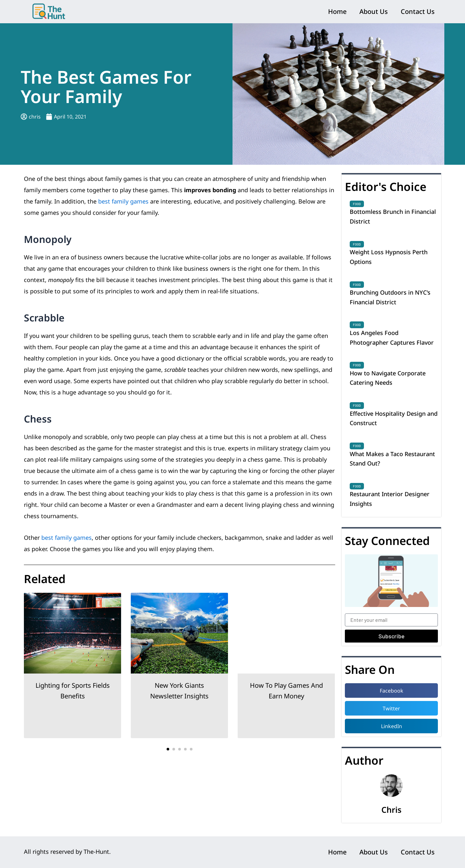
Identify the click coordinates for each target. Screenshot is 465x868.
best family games (123, 201)
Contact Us (418, 11)
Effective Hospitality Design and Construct (394, 418)
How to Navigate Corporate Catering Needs (388, 378)
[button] (168, 749)
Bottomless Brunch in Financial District (393, 216)
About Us (374, 11)
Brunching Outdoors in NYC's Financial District (390, 297)
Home (337, 11)
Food (357, 204)
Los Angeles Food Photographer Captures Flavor (392, 338)
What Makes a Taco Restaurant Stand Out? (392, 459)
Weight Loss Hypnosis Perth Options (389, 257)
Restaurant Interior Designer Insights (390, 499)
